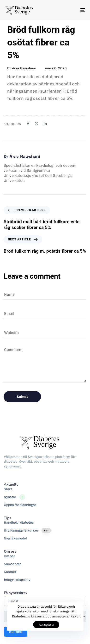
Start (8, 489)
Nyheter (15, 497)
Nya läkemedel (15, 538)
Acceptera (46, 625)
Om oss (10, 556)
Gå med (16, 632)
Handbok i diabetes (19, 523)
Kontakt (10, 572)
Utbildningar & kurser (27, 531)
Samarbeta (13, 564)
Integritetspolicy (17, 580)
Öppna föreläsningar (20, 505)
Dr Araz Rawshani (21, 68)
